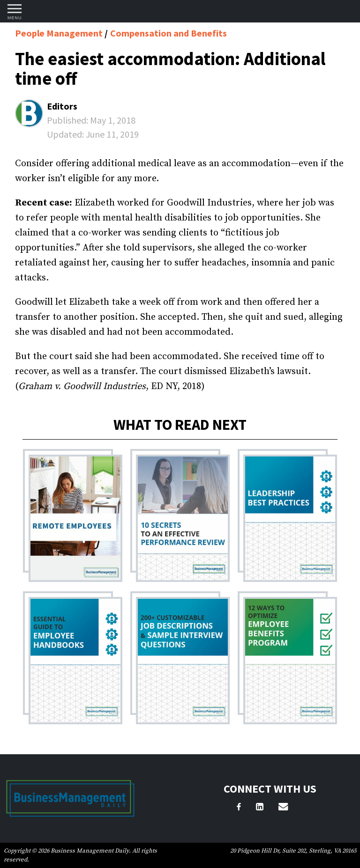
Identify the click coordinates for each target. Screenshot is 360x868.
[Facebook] (239, 808)
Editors (62, 106)
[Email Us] (283, 808)
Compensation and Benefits (169, 33)
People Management (60, 33)
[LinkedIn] (260, 808)
